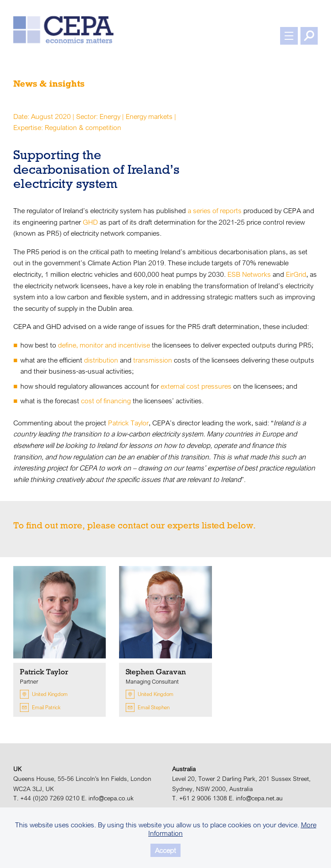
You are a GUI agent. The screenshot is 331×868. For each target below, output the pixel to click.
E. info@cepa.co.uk (108, 798)
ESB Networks (249, 274)
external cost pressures (196, 386)
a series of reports (215, 210)
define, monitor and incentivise (104, 345)
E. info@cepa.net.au (256, 798)
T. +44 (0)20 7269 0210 (46, 798)
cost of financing (106, 401)
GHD (90, 222)
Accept (165, 850)
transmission (153, 360)
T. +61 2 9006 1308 (200, 798)
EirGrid (296, 274)
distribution (101, 360)
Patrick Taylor (128, 423)
